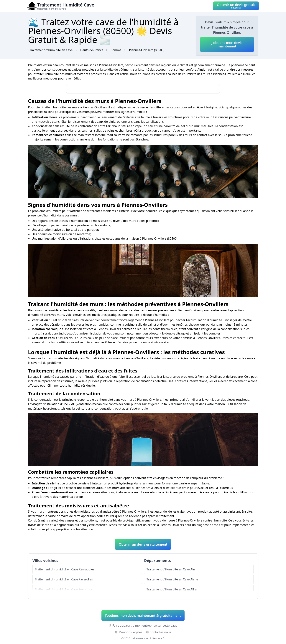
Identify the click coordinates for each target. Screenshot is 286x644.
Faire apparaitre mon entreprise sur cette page (143, 625)
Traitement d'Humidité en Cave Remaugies (65, 569)
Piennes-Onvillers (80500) (147, 50)
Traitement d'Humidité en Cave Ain (171, 569)
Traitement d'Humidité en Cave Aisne (172, 579)
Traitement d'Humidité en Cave (51, 50)
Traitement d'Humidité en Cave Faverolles (64, 579)
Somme (116, 50)
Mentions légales (129, 632)
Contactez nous (159, 632)
